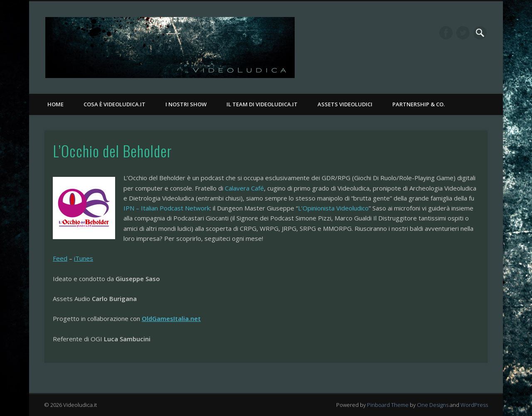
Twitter (463, 33)
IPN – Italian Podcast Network (167, 208)
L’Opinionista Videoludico (333, 208)
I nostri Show (186, 104)
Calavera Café (244, 188)
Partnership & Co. (419, 104)
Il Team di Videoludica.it (262, 104)
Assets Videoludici (345, 104)
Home (55, 104)
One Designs (433, 405)
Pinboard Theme (388, 405)
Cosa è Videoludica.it (115, 104)
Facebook (446, 33)
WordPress (474, 405)
